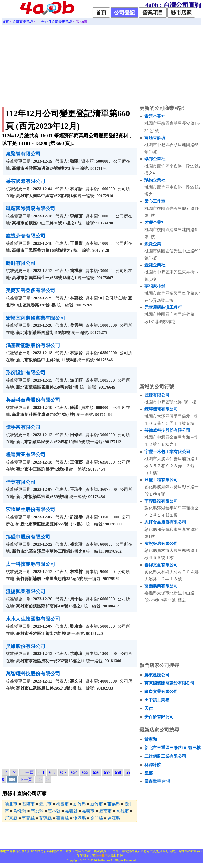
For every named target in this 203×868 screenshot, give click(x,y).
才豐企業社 (155, 223)
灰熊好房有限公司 (161, 544)
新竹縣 (80, 804)
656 (96, 772)
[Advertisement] (102, 64)
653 (63, 772)
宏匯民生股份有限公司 (30, 509)
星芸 (149, 773)
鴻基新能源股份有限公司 (33, 345)
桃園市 (62, 804)
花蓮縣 (45, 818)
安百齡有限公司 (159, 717)
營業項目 (153, 12)
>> (39, 779)
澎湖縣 (80, 818)
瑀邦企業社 (155, 159)
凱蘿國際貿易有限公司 (30, 208)
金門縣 (97, 818)
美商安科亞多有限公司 (30, 290)
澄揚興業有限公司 (26, 591)
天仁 (149, 708)
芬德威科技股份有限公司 (167, 430)
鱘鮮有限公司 (21, 263)
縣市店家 (181, 12)
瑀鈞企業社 (155, 180)
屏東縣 (11, 818)
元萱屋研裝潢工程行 (163, 307)
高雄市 (123, 811)
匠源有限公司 (157, 395)
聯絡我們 (102, 856)
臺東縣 (62, 818)
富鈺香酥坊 (155, 138)
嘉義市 (88, 811)
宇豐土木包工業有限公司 (167, 452)
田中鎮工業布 (157, 700)
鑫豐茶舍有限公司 (26, 236)
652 (52, 772)
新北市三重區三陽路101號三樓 (173, 748)
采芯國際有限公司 (26, 181)
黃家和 (151, 739)
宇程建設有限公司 (161, 501)
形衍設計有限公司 (26, 373)
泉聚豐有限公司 (23, 154)
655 (85, 772)
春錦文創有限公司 (161, 565)
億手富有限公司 (23, 427)
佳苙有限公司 (21, 482)
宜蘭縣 (28, 818)
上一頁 (27, 772)
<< (14, 772)
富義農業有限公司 (161, 586)
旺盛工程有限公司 (161, 480)
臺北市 (45, 804)
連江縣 (114, 818)
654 (74, 772)
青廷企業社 (155, 116)
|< (5, 772)
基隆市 (28, 804)
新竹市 (97, 804)
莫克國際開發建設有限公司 (169, 683)
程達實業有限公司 (26, 455)
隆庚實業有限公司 (161, 692)
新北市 (11, 804)
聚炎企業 (153, 244)
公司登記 (124, 12)
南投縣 (37, 811)
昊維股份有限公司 (26, 646)
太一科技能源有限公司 (30, 564)
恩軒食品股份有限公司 (165, 522)
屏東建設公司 (157, 675)
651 (41, 772)
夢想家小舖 (155, 286)
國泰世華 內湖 (157, 781)
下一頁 (26, 779)
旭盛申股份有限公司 (28, 537)
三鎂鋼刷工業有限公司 (165, 756)
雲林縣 (54, 811)
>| (48, 779)
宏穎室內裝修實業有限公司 (35, 318)
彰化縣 (20, 811)
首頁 (101, 12)
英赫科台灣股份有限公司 (33, 400)
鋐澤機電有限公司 (161, 409)
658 (118, 772)
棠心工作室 (155, 201)
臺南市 (105, 811)
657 (107, 772)
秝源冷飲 (153, 765)
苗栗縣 (114, 804)
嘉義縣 (71, 811)
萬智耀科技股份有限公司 (33, 674)
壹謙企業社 (155, 265)
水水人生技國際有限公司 (33, 619)
